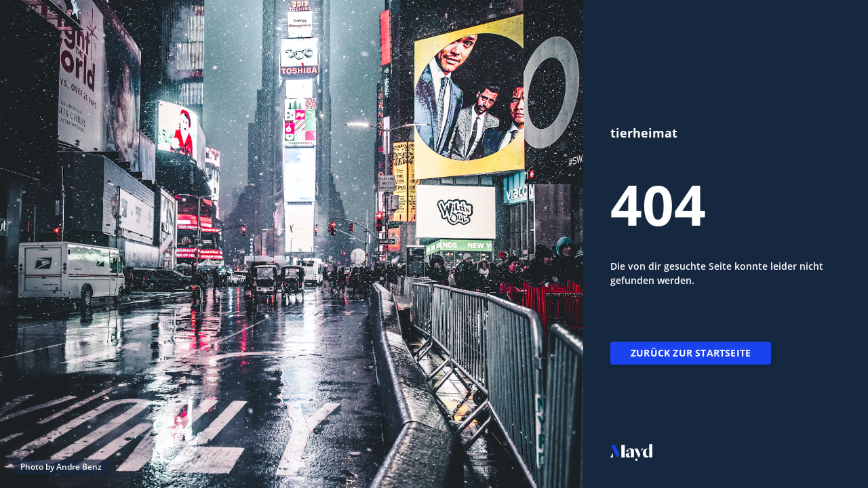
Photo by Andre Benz (61, 467)
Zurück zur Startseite (691, 353)
